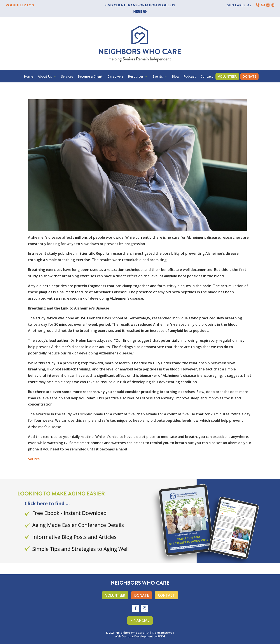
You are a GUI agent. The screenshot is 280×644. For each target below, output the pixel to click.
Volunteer (227, 76)
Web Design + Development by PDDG (140, 636)
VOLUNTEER (115, 595)
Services (67, 77)
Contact (207, 77)
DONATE (142, 595)
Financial (140, 620)
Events (158, 77)
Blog (175, 77)
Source (34, 459)
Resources (136, 77)
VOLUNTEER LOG (20, 5)
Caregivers (115, 77)
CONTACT (166, 595)
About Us (45, 77)
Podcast (190, 77)
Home (29, 77)
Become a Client (90, 77)
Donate (249, 76)
